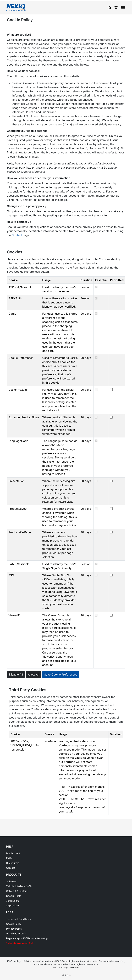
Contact (17, 235)
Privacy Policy (14, 929)
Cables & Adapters (17, 891)
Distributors (13, 863)
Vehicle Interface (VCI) (19, 886)
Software (11, 881)
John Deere (13, 901)
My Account (13, 853)
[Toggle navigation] (123, 8)
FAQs (9, 858)
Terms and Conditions (18, 919)
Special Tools (14, 896)
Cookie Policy (14, 924)
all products (13, 905)
